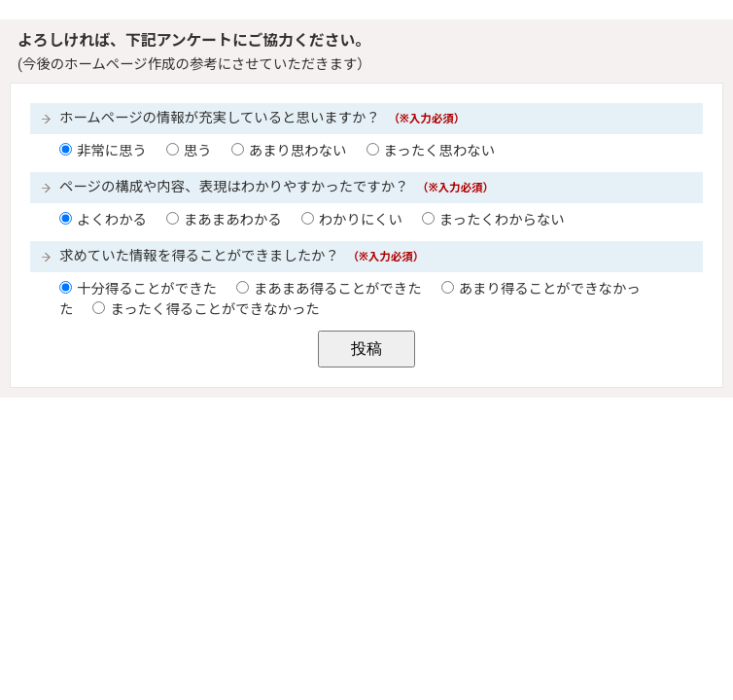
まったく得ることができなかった (214, 310)
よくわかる (112, 220)
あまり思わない (298, 151)
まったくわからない (502, 220)
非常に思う (112, 151)
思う (198, 151)
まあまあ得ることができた (338, 289)
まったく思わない (440, 151)
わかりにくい (361, 220)
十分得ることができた (147, 289)
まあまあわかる (233, 220)
